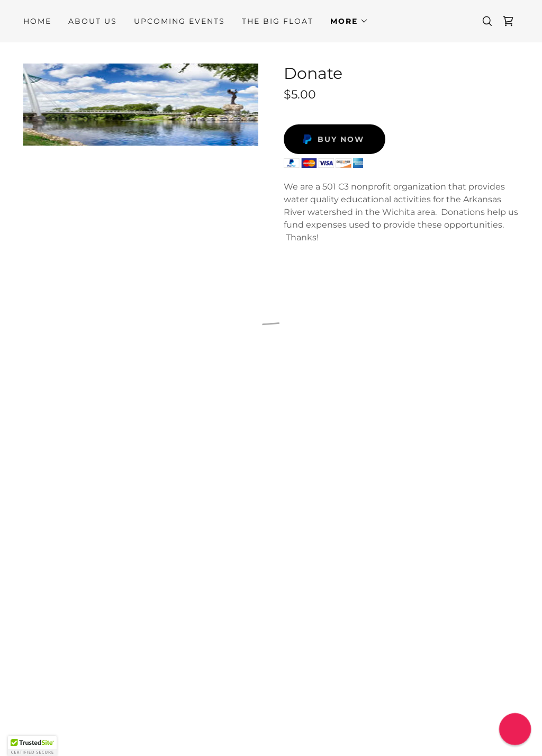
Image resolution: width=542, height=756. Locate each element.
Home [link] (37, 21)
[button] (349, 21)
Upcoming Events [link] (179, 21)
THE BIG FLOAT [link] (278, 21)
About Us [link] (93, 21)
